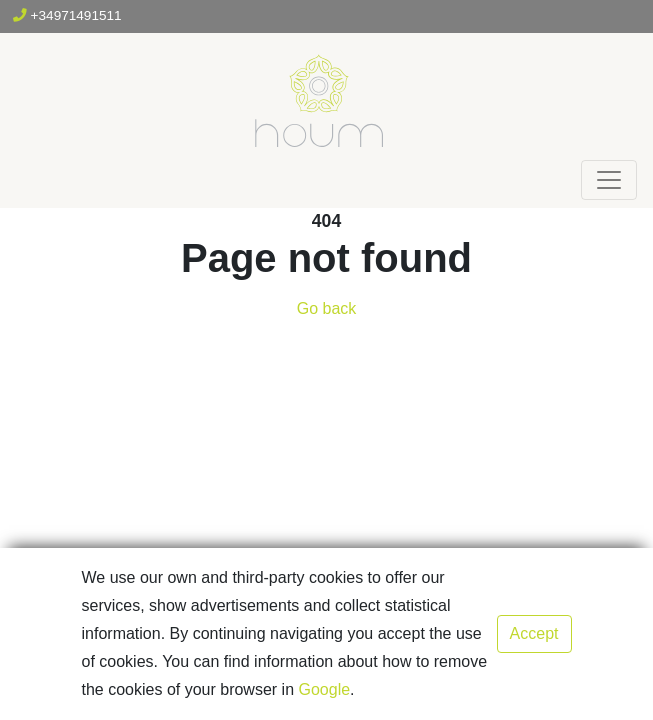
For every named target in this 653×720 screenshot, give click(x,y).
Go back (327, 308)
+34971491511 (67, 15)
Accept (534, 633)
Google (325, 689)
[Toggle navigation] (609, 180)
